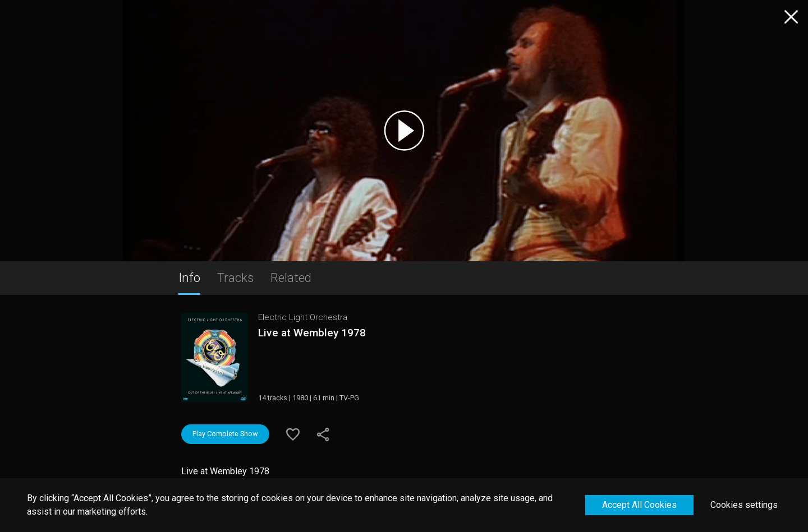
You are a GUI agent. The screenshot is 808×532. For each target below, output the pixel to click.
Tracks (235, 277)
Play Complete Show (225, 434)
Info (189, 277)
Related (291, 277)
